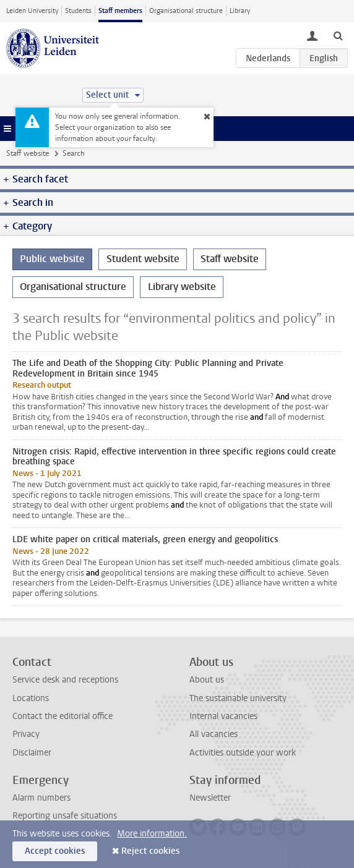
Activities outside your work (243, 753)
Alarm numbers (41, 798)
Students (78, 11)
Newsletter (210, 798)
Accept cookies (55, 851)
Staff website (28, 153)
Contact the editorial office (63, 716)
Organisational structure (186, 11)
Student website (143, 259)
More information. (152, 834)
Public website (52, 259)
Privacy (26, 734)
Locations (31, 698)
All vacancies (214, 734)
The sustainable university (238, 698)
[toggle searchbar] (338, 35)
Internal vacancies (223, 716)
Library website (182, 287)
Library (240, 11)
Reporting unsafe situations (65, 816)
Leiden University (32, 11)
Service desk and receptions (65, 680)
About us (207, 680)
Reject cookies (150, 851)
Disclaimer (32, 753)
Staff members (120, 11)
